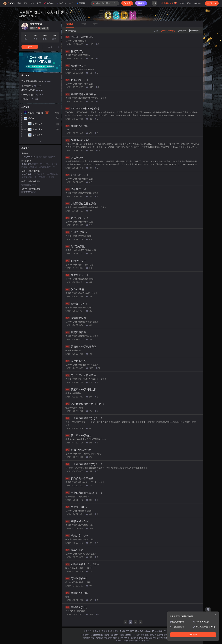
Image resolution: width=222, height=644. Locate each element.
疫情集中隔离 (76, 318)
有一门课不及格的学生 (81, 375)
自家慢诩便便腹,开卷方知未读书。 (45, 12)
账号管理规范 (138, 638)
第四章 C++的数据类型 (81, 347)
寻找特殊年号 (76, 361)
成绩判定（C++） (78, 536)
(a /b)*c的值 (75, 289)
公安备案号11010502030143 (92, 635)
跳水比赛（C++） (78, 175)
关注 (30, 47)
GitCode (49, 3)
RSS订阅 (194, 31)
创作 (212, 3)
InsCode (61, 3)
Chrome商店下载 (126, 638)
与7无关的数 (75, 247)
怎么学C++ (74, 158)
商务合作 (105, 631)
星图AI (80, 3)
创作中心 (198, 3)
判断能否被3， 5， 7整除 (82, 564)
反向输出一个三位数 (79, 478)
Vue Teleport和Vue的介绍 (82, 109)
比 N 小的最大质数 (79, 450)
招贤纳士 (97, 631)
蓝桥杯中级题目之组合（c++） (85, 404)
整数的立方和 (76, 189)
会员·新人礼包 (169, 3)
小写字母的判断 (32, 90)
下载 (26, 3)
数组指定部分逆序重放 (81, 94)
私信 (50, 47)
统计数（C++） (77, 304)
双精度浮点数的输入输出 (36, 81)
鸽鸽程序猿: (27, 164)
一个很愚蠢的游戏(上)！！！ (84, 493)
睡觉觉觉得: (27, 185)
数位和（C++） (77, 507)
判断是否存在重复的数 (81, 204)
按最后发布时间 (168, 31)
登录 (154, 3)
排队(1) (25, 153)
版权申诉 (160, 638)
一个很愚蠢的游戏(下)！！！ (84, 418)
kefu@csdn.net (144, 631)
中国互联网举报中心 (112, 638)
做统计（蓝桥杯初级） (81, 37)
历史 (189, 3)
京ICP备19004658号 (111, 635)
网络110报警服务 (97, 638)
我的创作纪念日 (77, 126)
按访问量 (182, 31)
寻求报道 (114, 631)
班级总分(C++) (76, 66)
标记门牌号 (74, 51)
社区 (39, 3)
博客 (19, 3)
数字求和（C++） (78, 521)
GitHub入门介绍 (77, 140)
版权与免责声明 (150, 638)
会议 (71, 3)
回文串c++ (30, 99)
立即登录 (193, 635)
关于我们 (88, 631)
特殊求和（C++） (78, 80)
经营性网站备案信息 (149, 635)
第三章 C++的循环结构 (81, 390)
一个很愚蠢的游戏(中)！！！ (84, 464)
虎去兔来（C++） (78, 275)
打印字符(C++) (76, 261)
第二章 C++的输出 (78, 436)
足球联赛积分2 (76, 579)
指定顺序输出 (76, 332)
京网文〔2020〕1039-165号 (130, 635)
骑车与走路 (74, 550)
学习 (32, 3)
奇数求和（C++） (78, 218)
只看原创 (71, 31)
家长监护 (86, 638)
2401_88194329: (29, 157)
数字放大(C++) (76, 607)
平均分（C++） (77, 232)
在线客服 (159, 631)
